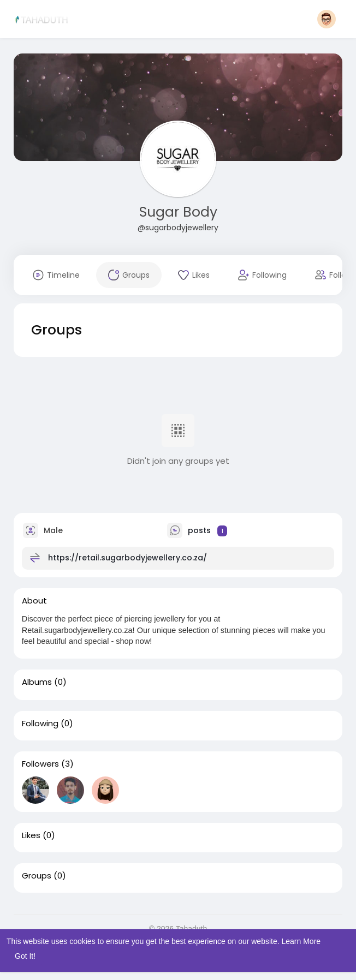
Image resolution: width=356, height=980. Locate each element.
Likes (31, 835)
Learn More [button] (301, 941)
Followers (40, 764)
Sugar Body (178, 212)
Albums (37, 682)
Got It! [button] (25, 956)
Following (40, 724)
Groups (37, 876)
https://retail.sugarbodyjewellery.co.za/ (127, 558)
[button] (327, 19)
